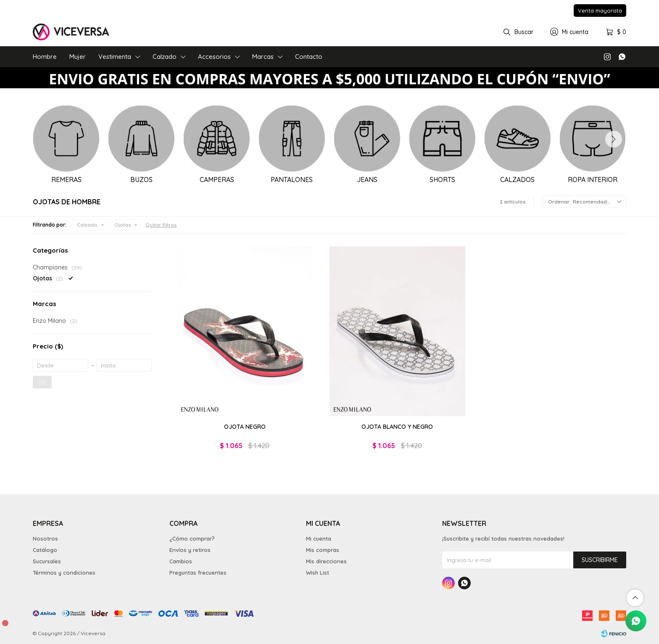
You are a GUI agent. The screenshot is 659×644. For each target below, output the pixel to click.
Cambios (181, 561)
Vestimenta (115, 57)
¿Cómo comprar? (192, 538)
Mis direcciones (326, 561)
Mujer (78, 57)
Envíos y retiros (190, 550)
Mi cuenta (319, 538)
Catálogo (45, 550)
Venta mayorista (600, 11)
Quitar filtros (161, 225)
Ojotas (123, 225)
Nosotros (45, 538)
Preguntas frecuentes (198, 573)
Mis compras (323, 550)
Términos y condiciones (64, 573)
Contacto (309, 57)
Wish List (318, 573)
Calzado (165, 57)
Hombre (45, 57)
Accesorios (214, 57)
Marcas (263, 57)
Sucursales (47, 561)
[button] (614, 139)
